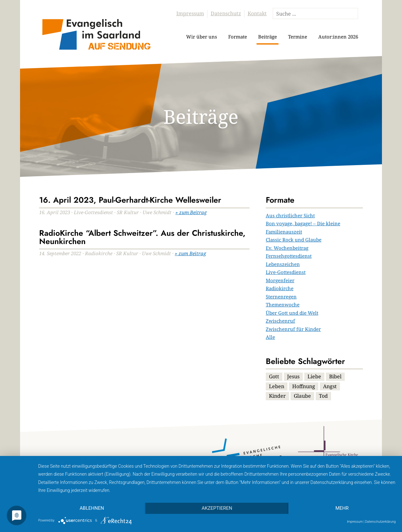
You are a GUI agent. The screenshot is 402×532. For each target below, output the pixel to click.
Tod (323, 396)
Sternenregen (281, 297)
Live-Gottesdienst (286, 272)
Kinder (277, 396)
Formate (238, 37)
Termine (298, 37)
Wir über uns (202, 37)
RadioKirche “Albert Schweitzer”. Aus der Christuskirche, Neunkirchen (142, 237)
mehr (342, 508)
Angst (330, 386)
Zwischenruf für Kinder (293, 329)
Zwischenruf (280, 321)
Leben (277, 386)
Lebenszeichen (283, 264)
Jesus (293, 376)
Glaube (302, 396)
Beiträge (268, 37)
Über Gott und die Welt (292, 313)
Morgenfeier (280, 280)
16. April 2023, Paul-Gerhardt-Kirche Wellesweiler (130, 200)
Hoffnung (304, 386)
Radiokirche (280, 288)
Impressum (190, 13)
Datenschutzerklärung (380, 522)
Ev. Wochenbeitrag (287, 248)
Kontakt (257, 13)
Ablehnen (92, 508)
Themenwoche (283, 304)
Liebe (314, 376)
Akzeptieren (217, 508)
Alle (270, 337)
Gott (274, 376)
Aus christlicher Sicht (290, 215)
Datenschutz (226, 13)
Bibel (335, 376)
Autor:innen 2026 (338, 37)
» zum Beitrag (191, 212)
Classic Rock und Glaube (294, 240)
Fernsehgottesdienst (289, 256)
